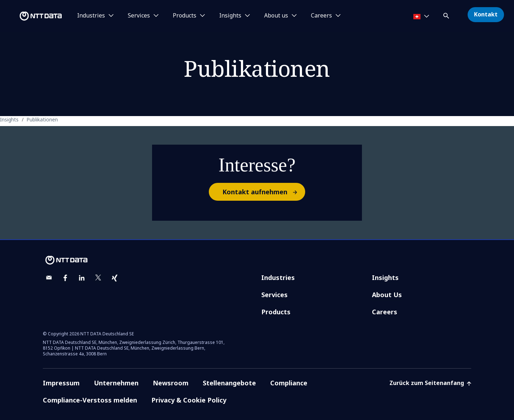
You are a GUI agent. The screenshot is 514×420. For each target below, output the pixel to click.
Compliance (289, 383)
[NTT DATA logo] (32, 16)
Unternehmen (116, 383)
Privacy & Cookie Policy (189, 400)
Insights (385, 277)
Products (276, 312)
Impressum (61, 383)
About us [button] (276, 16)
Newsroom (171, 383)
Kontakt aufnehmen (263, 192)
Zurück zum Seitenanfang (430, 383)
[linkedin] (82, 278)
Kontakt (486, 14)
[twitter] (98, 278)
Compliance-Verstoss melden (90, 400)
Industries (278, 277)
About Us (387, 295)
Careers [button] (321, 16)
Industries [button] (91, 16)
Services (274, 295)
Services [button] (139, 16)
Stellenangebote (229, 383)
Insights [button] (230, 16)
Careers (385, 312)
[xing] (115, 278)
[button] (447, 14)
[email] (49, 278)
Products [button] (185, 16)
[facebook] (65, 278)
